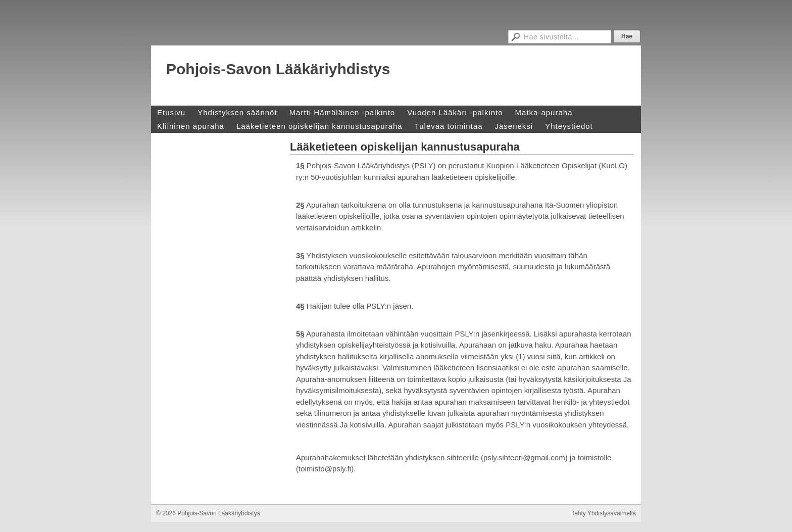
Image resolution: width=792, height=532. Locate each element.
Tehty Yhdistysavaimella (604, 513)
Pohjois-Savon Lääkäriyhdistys (278, 69)
